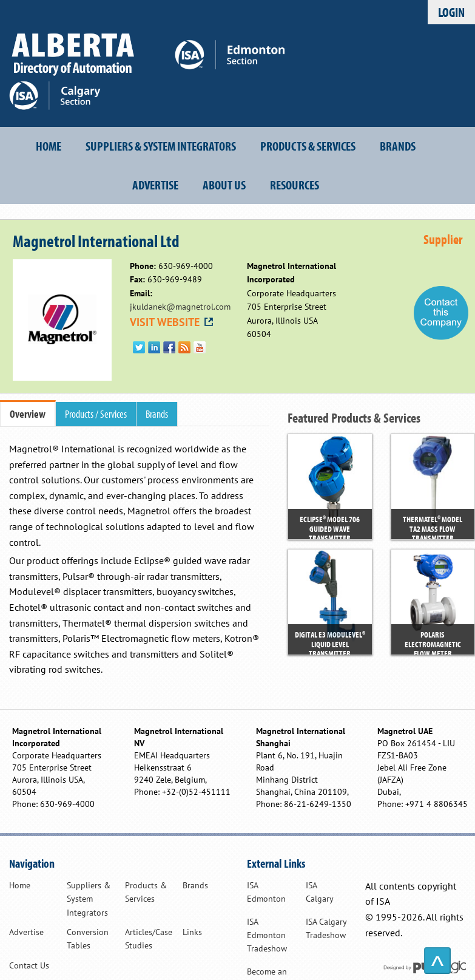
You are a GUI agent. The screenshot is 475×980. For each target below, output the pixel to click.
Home (49, 146)
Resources (295, 185)
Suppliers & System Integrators (161, 146)
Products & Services (308, 146)
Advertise (155, 185)
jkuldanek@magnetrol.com (180, 307)
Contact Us (29, 965)
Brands (398, 146)
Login (451, 12)
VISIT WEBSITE (172, 322)
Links (192, 932)
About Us (224, 185)
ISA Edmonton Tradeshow (267, 935)
